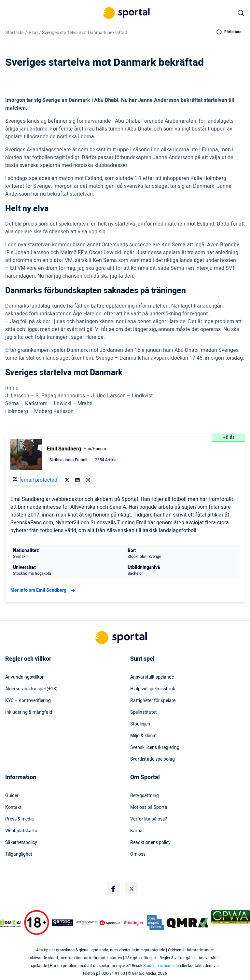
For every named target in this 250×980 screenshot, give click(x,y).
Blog (33, 33)
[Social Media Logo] (113, 889)
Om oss (138, 854)
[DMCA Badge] (10, 923)
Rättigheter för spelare (153, 701)
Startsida (14, 33)
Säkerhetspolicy (21, 843)
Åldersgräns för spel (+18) (31, 689)
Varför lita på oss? (149, 819)
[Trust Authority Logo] (63, 923)
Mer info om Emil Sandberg (44, 590)
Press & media (20, 819)
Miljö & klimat (144, 736)
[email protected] (39, 480)
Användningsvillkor (24, 677)
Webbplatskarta (21, 831)
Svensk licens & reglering (155, 748)
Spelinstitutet (144, 712)
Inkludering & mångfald (29, 712)
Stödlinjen (140, 724)
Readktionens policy (150, 843)
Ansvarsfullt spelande (152, 677)
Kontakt (13, 807)
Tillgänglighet (19, 854)
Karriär (137, 831)
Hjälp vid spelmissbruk (153, 689)
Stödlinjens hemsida (161, 966)
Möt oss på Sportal (149, 807)
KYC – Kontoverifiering (28, 701)
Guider (12, 796)
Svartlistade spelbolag (153, 759)
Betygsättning (145, 796)
